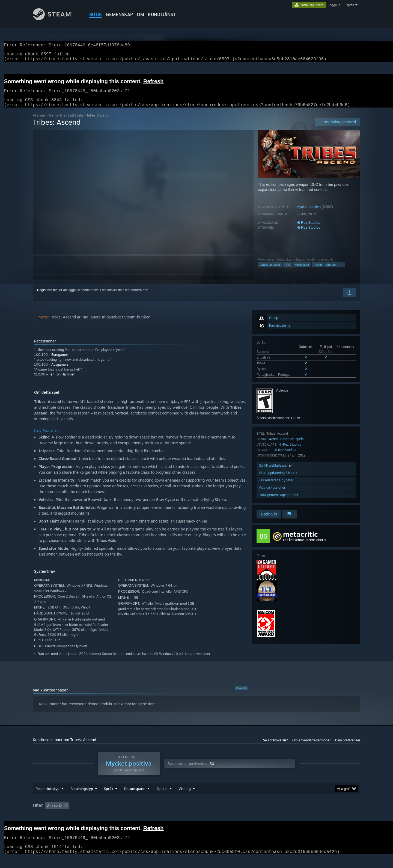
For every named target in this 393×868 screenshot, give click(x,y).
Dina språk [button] (54, 812)
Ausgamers (60, 371)
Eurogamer (60, 361)
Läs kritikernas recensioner (303, 546)
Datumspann (135, 795)
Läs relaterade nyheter (276, 487)
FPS (287, 271)
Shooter (331, 271)
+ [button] (342, 271)
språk (350, 5)
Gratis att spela (270, 271)
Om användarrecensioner (311, 747)
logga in (334, 5)
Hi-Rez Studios (308, 229)
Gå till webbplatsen (276, 472)
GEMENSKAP (119, 14)
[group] (196, 812)
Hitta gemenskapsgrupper (279, 501)
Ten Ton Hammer (62, 381)
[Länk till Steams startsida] (57, 19)
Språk (109, 795)
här (128, 711)
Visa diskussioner (272, 494)
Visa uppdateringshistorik (278, 479)
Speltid (162, 795)
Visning (185, 795)
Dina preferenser (348, 747)
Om (140, 14)
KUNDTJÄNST (162, 14)
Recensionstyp (47, 795)
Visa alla (242, 695)
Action (318, 271)
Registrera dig (47, 297)
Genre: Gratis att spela (66, 122)
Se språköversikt (275, 747)
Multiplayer (302, 271)
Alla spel (39, 122)
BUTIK (96, 14)
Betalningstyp (82, 795)
